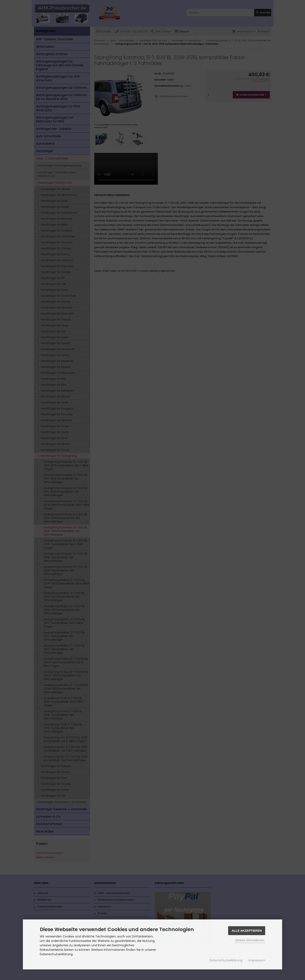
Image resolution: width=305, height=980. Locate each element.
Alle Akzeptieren (247, 931)
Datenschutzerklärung (226, 960)
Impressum (257, 960)
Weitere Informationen (250, 940)
